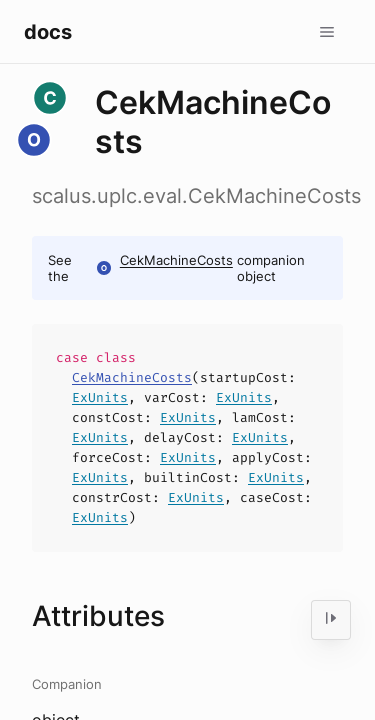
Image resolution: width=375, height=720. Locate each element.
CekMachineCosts (176, 260)
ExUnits (100, 397)
